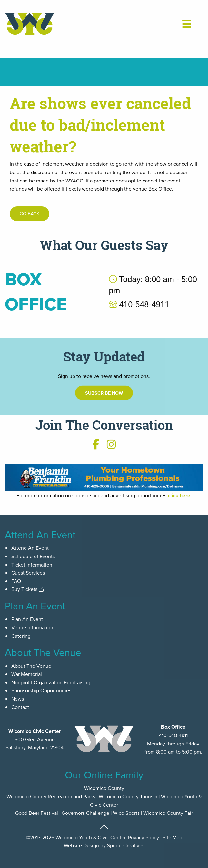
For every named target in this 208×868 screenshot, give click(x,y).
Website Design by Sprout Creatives (104, 845)
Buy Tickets (28, 589)
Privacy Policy (144, 837)
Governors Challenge (85, 813)
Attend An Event (30, 548)
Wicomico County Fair (168, 813)
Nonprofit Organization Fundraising (51, 682)
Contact (20, 707)
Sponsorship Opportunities (41, 690)
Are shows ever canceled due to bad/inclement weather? (100, 125)
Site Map (172, 837)
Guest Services (28, 573)
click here (179, 495)
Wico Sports (126, 813)
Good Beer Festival (37, 813)
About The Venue (31, 666)
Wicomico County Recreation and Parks (51, 796)
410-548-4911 (173, 735)
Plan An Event (27, 619)
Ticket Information (32, 565)
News (18, 699)
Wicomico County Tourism (128, 796)
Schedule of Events (33, 556)
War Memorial (27, 674)
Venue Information (32, 627)
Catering (21, 636)
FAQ (16, 581)
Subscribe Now (104, 398)
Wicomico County (104, 788)
